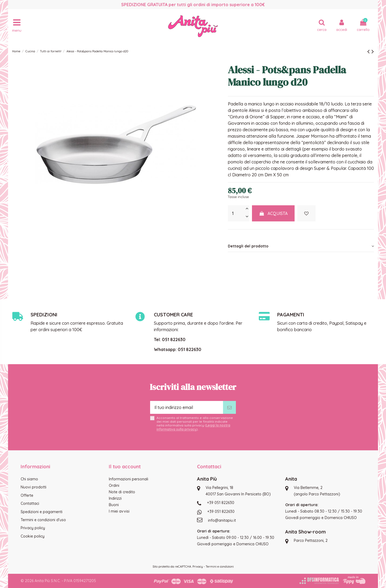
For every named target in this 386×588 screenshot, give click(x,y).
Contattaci (30, 503)
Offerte (27, 495)
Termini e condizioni (220, 567)
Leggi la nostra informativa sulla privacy (193, 427)
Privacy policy (33, 528)
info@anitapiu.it (222, 520)
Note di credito (122, 492)
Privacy (198, 567)
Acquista (273, 213)
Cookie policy (33, 536)
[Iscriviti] (229, 407)
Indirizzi (115, 498)
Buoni (114, 505)
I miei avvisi (119, 511)
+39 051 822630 (221, 503)
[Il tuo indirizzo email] (187, 407)
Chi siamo (29, 479)
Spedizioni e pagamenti (42, 512)
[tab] (301, 246)
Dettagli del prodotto (301, 246)
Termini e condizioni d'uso (43, 520)
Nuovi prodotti (34, 487)
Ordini (114, 485)
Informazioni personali (129, 479)
